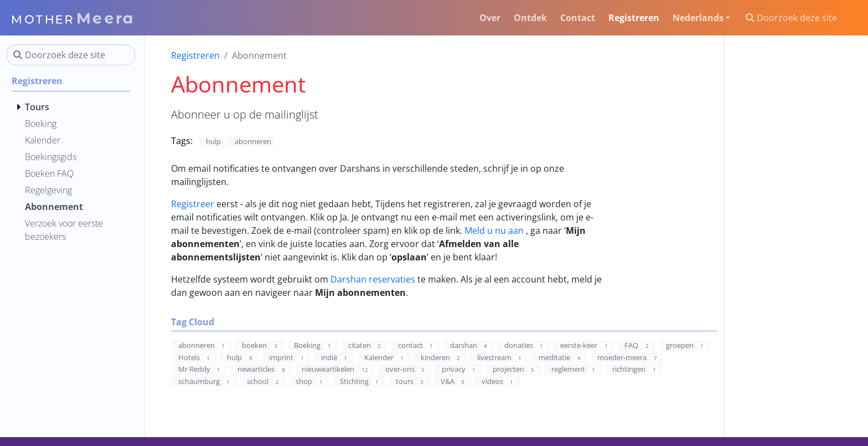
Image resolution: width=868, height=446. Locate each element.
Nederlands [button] (698, 18)
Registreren (195, 55)
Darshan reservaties (373, 279)
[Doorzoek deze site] (800, 18)
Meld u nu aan (494, 230)
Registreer (193, 204)
